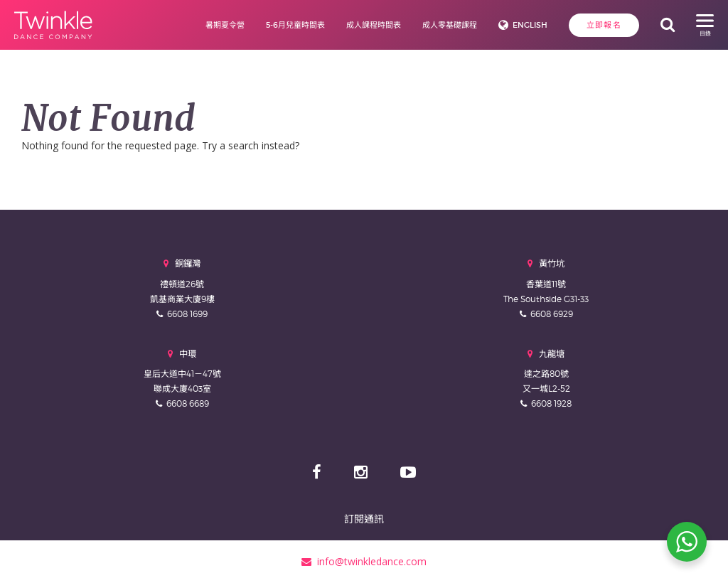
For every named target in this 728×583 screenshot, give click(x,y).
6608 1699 (187, 314)
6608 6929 (552, 314)
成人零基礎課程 (450, 25)
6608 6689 (188, 403)
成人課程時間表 (374, 25)
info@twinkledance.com (364, 561)
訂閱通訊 (364, 519)
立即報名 (604, 25)
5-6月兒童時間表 (295, 25)
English (530, 25)
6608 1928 (551, 403)
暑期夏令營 (225, 25)
